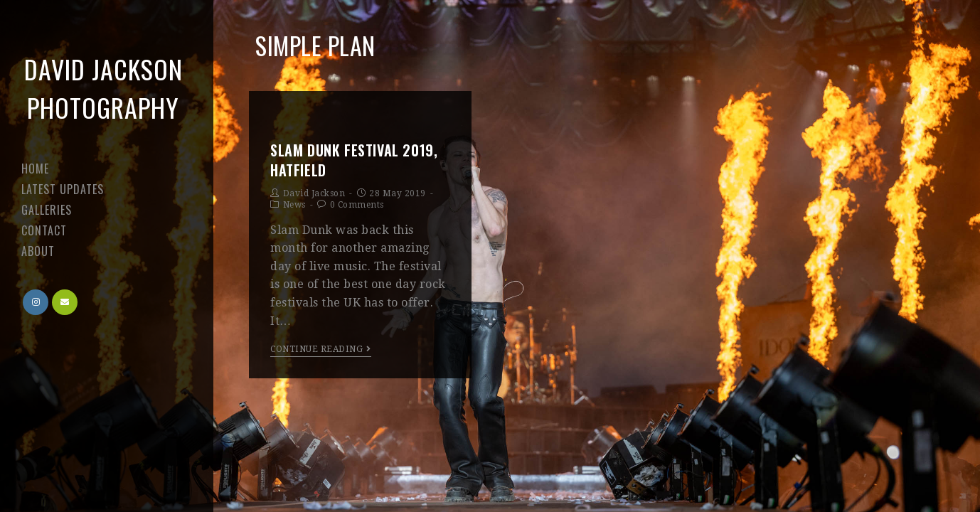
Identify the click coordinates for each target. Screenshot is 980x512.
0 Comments (357, 205)
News (294, 205)
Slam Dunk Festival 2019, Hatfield (354, 160)
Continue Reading (321, 349)
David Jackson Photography (103, 88)
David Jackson (314, 193)
